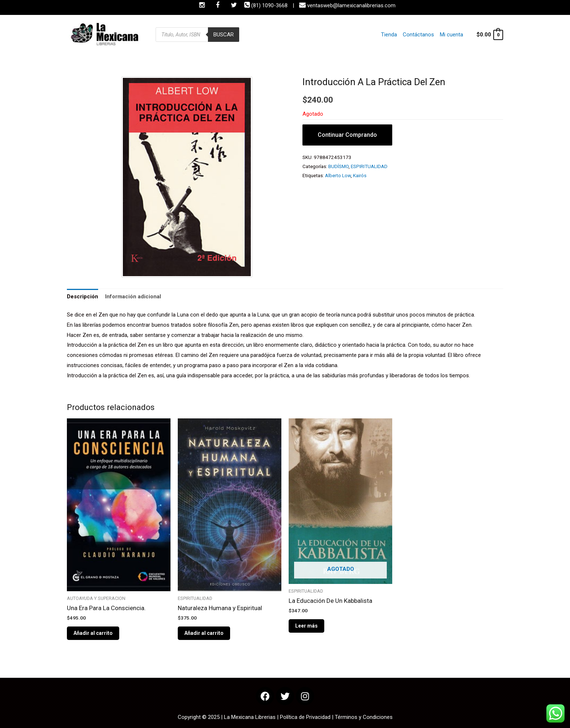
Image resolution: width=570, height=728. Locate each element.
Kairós (360, 175)
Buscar (224, 35)
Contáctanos (418, 35)
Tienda (389, 35)
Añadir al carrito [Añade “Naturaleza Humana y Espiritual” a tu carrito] (204, 633)
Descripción (83, 297)
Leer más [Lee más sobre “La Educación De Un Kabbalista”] (306, 626)
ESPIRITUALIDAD (369, 166)
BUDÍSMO (338, 166)
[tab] (83, 297)
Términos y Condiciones (364, 717)
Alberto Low (338, 175)
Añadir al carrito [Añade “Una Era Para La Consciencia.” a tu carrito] (93, 633)
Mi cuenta (451, 35)
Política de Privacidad (305, 717)
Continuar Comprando (347, 135)
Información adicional (133, 297)
